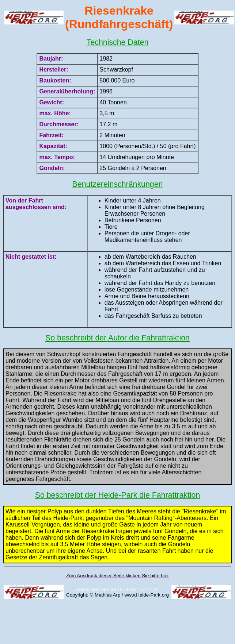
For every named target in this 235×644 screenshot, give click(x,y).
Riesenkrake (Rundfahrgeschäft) (119, 17)
